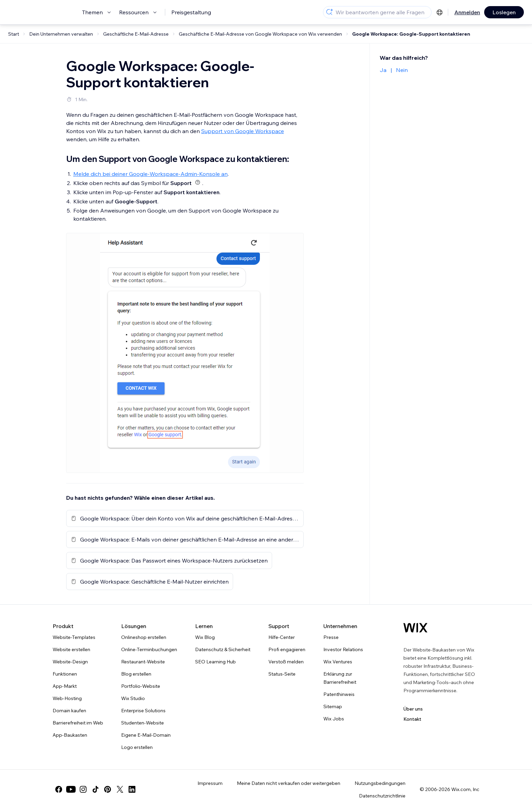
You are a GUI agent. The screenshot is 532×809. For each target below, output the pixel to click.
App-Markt (65, 686)
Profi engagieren (287, 649)
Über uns (413, 709)
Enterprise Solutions (143, 711)
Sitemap (333, 706)
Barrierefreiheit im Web (78, 723)
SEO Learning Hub (215, 662)
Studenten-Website (142, 723)
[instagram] (83, 789)
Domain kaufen (69, 711)
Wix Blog (205, 637)
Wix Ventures (338, 662)
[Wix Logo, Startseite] (415, 628)
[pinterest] (108, 789)
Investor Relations (343, 649)
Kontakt (412, 719)
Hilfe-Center (282, 637)
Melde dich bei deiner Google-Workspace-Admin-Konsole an (150, 174)
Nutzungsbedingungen (380, 783)
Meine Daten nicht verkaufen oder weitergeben (289, 783)
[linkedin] (132, 789)
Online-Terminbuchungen (149, 649)
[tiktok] (95, 789)
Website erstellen (71, 649)
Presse (331, 637)
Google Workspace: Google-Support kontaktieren (411, 34)
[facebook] (59, 789)
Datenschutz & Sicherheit (223, 649)
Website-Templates (74, 637)
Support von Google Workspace (243, 131)
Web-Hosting (67, 698)
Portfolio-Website (141, 686)
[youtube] (71, 789)
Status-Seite (282, 674)
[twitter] (120, 789)
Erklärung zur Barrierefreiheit (340, 678)
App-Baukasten (70, 735)
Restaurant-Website (143, 662)
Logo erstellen (137, 747)
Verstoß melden (286, 662)
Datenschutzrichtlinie (382, 796)
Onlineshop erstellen (144, 637)
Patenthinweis (339, 694)
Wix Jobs (334, 719)
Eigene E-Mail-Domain (146, 735)
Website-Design (70, 662)
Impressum (210, 783)
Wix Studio (133, 698)
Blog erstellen (136, 674)
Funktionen (65, 674)
